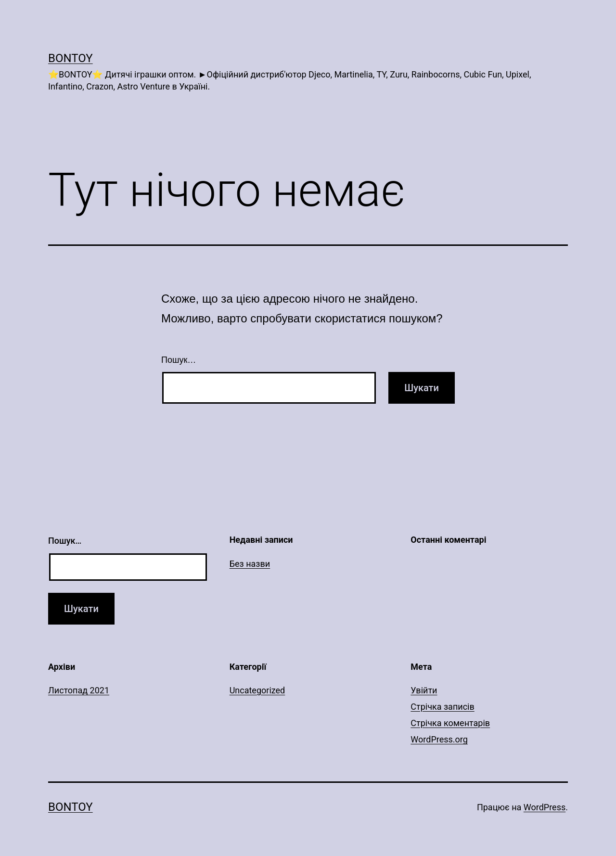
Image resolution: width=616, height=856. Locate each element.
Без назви (250, 564)
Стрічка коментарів (450, 723)
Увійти (424, 690)
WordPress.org (439, 739)
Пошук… (179, 360)
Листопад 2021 (79, 690)
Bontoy (71, 58)
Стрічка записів (442, 707)
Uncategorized (257, 690)
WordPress (545, 807)
